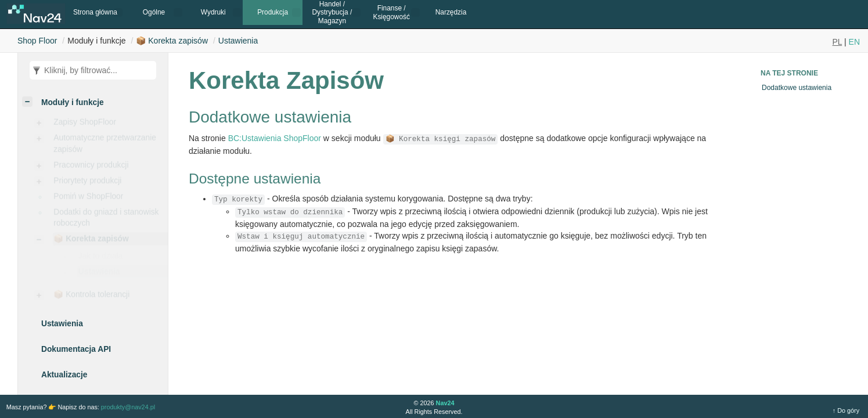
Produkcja (273, 12)
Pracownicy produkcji (91, 167)
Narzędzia (451, 12)
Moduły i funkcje (73, 102)
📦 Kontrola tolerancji (91, 297)
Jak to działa (100, 261)
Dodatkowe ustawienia (797, 88)
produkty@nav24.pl (128, 407)
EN (854, 42)
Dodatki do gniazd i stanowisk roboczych (106, 220)
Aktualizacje (64, 375)
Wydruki (213, 12)
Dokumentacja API (76, 349)
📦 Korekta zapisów (172, 41)
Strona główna (95, 12)
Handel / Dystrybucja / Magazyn (332, 12)
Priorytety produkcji (87, 183)
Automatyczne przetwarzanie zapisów (105, 146)
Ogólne (154, 12)
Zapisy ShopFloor (85, 125)
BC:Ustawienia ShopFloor (275, 138)
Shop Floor (37, 41)
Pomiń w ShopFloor (88, 199)
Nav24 (445, 403)
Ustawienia (238, 41)
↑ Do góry (846, 410)
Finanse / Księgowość (391, 12)
